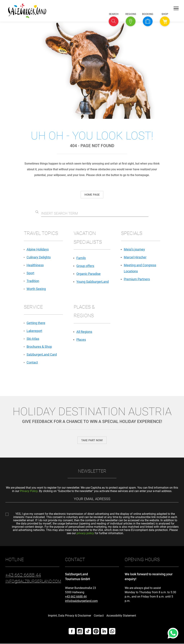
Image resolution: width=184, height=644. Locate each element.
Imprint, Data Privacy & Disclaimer (70, 616)
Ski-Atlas (33, 339)
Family (81, 258)
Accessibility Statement (121, 616)
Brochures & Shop (39, 347)
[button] (114, 21)
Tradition (33, 281)
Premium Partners (137, 279)
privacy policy (85, 534)
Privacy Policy (29, 491)
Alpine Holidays (38, 249)
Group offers (85, 266)
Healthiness (35, 265)
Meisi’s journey (134, 249)
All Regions (84, 332)
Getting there (36, 323)
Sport (30, 273)
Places (81, 340)
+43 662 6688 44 (76, 597)
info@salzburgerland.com (81, 601)
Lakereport (34, 331)
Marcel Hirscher (135, 257)
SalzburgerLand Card (42, 355)
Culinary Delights (39, 257)
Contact (32, 363)
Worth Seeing (36, 289)
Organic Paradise (88, 274)
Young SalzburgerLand (93, 282)
